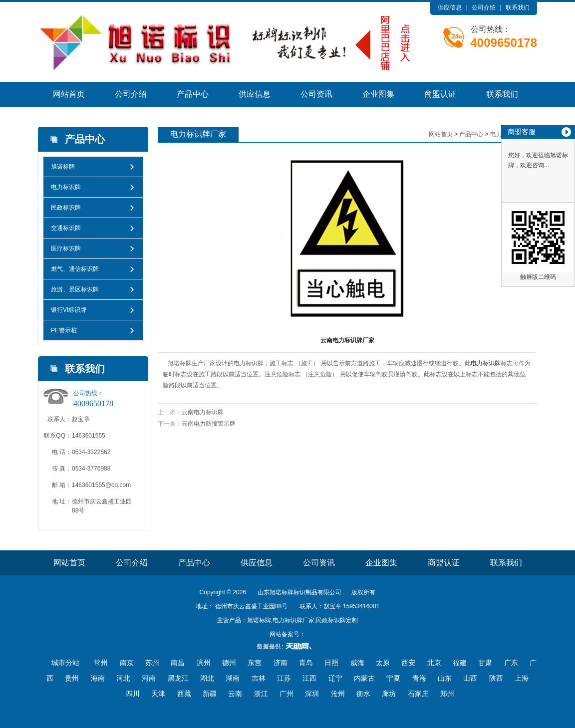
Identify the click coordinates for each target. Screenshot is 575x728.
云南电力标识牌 (203, 412)
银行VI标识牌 (69, 310)
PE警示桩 (64, 330)
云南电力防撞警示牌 (209, 424)
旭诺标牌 (63, 167)
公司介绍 (484, 7)
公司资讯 (316, 94)
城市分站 (65, 663)
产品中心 (193, 94)
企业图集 (378, 94)
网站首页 (69, 94)
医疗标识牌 (66, 248)
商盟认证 (440, 94)
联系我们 (518, 7)
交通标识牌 (66, 228)
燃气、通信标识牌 (75, 269)
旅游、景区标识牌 (75, 289)
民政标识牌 (66, 208)
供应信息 (450, 7)
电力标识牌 (66, 187)
